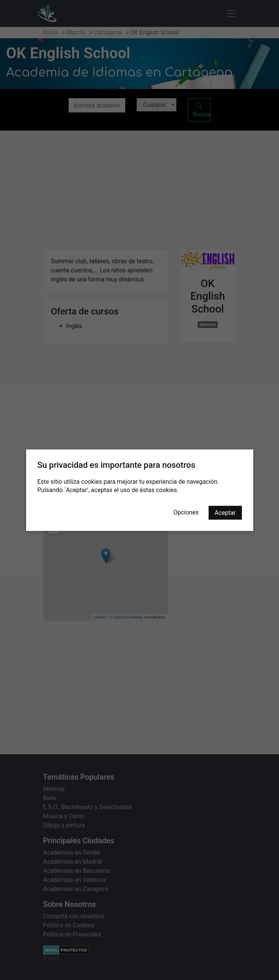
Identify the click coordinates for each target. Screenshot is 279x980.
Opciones (186, 512)
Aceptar (225, 512)
